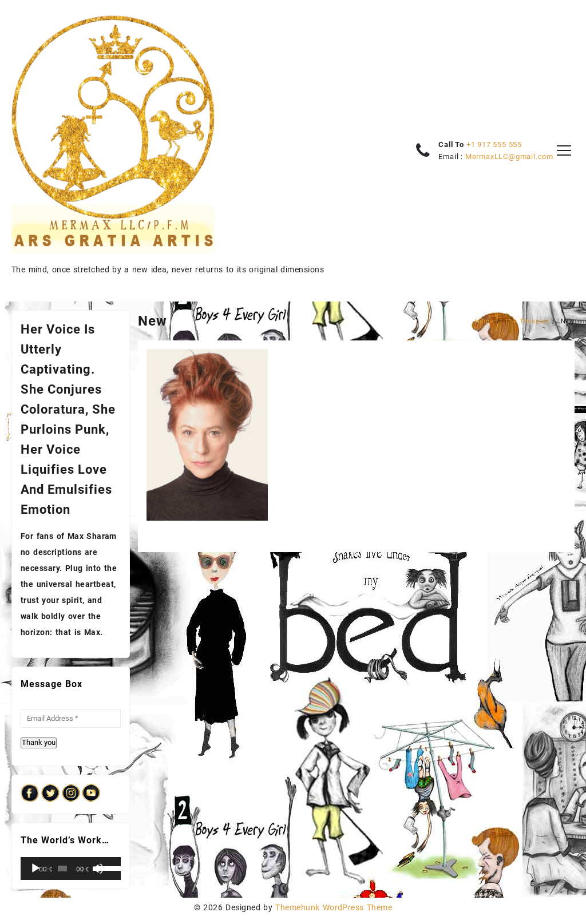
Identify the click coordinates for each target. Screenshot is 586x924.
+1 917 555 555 (494, 144)
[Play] (35, 869)
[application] (71, 869)
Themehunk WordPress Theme (334, 907)
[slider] (62, 869)
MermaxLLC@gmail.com (509, 156)
